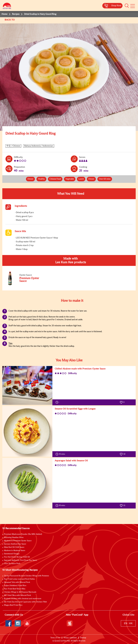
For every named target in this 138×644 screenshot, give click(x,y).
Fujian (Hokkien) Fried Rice (15, 586)
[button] (127, 6)
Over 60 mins (105, 179)
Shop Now (116, 6)
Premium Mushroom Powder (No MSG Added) (23, 534)
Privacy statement (70, 638)
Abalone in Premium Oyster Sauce (18, 541)
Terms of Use (55, 638)
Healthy (41, 179)
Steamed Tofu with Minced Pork (17, 582)
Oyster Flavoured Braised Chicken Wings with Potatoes (27, 576)
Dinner (30, 179)
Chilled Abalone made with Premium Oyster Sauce (80, 369)
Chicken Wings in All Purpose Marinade (20, 592)
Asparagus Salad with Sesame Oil (71, 461)
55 (122, 506)
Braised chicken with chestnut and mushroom (23, 599)
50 (123, 454)
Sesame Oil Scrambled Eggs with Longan (75, 409)
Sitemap (83, 638)
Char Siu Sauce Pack (12, 564)
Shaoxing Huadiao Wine (14, 538)
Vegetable (70, 179)
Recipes (16, 14)
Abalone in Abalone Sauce (15, 551)
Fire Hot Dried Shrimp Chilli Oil (17, 557)
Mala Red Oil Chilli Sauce (14, 547)
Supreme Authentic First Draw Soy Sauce (21, 560)
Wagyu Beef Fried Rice (13, 605)
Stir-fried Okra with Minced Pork (17, 595)
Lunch (81, 179)
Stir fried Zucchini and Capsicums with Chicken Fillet (25, 602)
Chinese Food (55, 179)
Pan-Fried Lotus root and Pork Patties (19, 579)
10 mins (61, 454)
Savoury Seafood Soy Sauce (15, 544)
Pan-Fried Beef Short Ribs (15, 589)
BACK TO (10, 20)
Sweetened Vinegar (12, 554)
